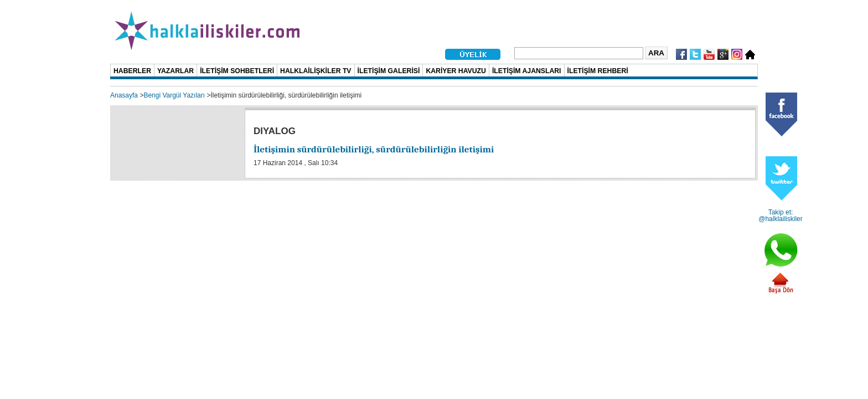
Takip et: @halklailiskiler (781, 216)
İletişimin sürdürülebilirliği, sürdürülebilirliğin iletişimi (374, 149)
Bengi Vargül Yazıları (174, 95)
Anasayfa (124, 95)
